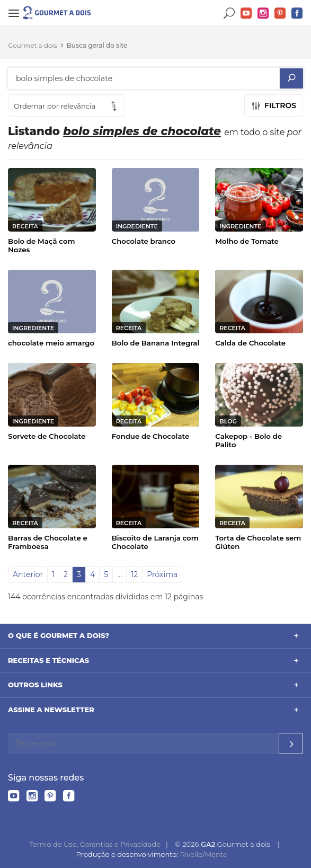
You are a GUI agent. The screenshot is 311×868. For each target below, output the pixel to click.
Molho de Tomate (247, 241)
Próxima (162, 574)
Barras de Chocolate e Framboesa (48, 542)
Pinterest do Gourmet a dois (280, 14)
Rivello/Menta (204, 854)
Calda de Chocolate (250, 343)
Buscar (229, 14)
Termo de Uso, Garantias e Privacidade (95, 844)
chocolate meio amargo (51, 343)
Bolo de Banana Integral (156, 343)
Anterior (28, 574)
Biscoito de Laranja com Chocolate (155, 542)
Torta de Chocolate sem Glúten (258, 542)
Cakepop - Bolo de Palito (248, 440)
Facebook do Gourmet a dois (297, 14)
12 (134, 574)
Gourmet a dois (33, 45)
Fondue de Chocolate (151, 436)
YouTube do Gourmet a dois (246, 14)
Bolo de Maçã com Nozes (42, 245)
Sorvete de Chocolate (47, 436)
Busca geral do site (97, 45)
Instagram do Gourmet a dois (263, 14)
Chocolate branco (144, 241)
